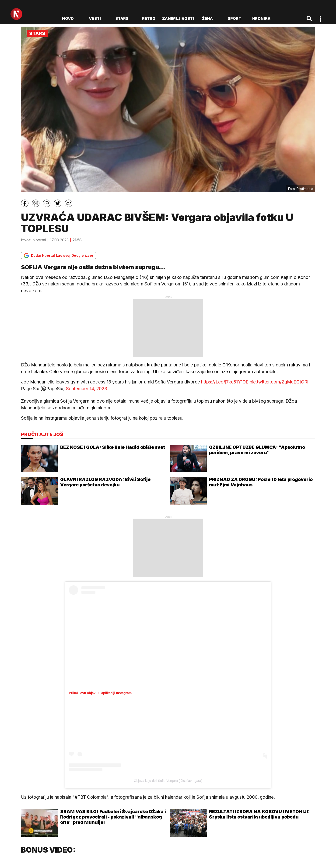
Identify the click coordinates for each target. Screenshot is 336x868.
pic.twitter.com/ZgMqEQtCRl (279, 382)
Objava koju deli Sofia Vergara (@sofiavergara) (168, 781)
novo (68, 18)
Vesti (95, 18)
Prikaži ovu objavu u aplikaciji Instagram (100, 693)
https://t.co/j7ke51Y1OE (225, 382)
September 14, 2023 (87, 389)
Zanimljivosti (178, 18)
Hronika (261, 18)
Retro (149, 18)
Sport (234, 18)
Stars (122, 18)
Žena (207, 18)
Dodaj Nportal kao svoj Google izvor (58, 256)
